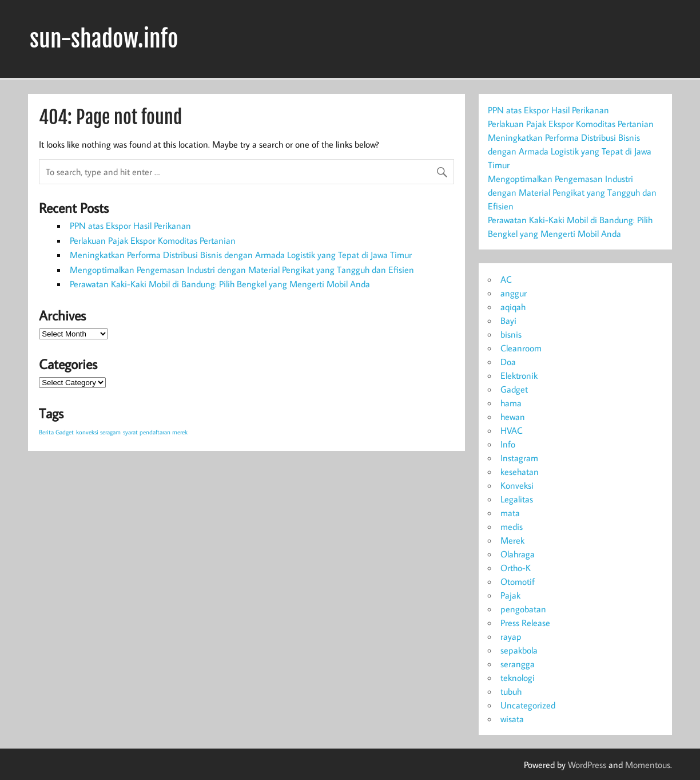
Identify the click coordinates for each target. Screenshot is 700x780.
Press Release (525, 623)
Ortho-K (516, 568)
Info (508, 444)
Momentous (648, 765)
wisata (512, 719)
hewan (513, 417)
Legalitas (517, 499)
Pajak (510, 595)
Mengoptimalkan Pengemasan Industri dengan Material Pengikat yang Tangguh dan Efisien (242, 270)
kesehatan (520, 472)
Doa (508, 362)
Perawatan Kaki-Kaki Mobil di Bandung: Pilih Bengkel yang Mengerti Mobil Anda (220, 284)
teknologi (518, 678)
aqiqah (513, 307)
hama (511, 403)
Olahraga (518, 554)
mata (510, 513)
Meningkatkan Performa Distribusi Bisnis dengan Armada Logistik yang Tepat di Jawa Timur (241, 255)
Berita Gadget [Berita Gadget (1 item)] (56, 432)
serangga (518, 664)
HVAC (512, 430)
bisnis (511, 334)
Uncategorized (528, 705)
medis (512, 526)
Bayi (508, 320)
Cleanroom (521, 348)
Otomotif (518, 581)
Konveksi (517, 485)
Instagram (519, 458)
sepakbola (519, 650)
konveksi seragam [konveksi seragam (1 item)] (98, 432)
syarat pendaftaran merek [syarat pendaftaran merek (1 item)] (155, 432)
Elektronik (519, 375)
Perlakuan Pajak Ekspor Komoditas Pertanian (153, 240)
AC (506, 279)
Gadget (514, 389)
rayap (511, 636)
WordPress (587, 765)
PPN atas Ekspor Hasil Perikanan (130, 225)
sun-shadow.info (104, 39)
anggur (514, 293)
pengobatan (523, 609)
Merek (512, 540)
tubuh (511, 691)
